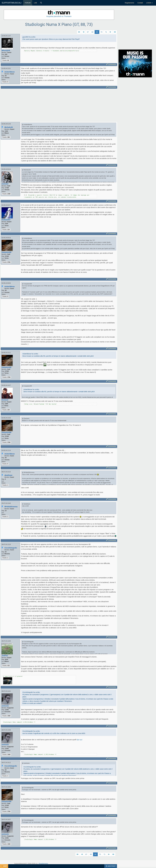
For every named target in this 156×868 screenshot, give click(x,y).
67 (88, 32)
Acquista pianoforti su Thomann (59, 16)
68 (92, 32)
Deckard (5, 400)
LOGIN (149, 3)
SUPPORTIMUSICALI (12, 3)
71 (106, 32)
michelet (5, 184)
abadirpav (8, 475)
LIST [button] (4, 866)
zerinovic (5, 706)
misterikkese (10, 72)
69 (97, 32)
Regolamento (129, 3)
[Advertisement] (59, 105)
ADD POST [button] (111, 866)
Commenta (111, 64)
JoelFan (5, 656)
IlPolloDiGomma (11, 507)
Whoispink (6, 50)
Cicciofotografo (11, 548)
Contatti (140, 3)
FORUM (28, 3)
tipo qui (80, 740)
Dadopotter (6, 220)
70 (102, 32)
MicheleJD (9, 127)
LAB (35, 3)
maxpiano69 (6, 252)
